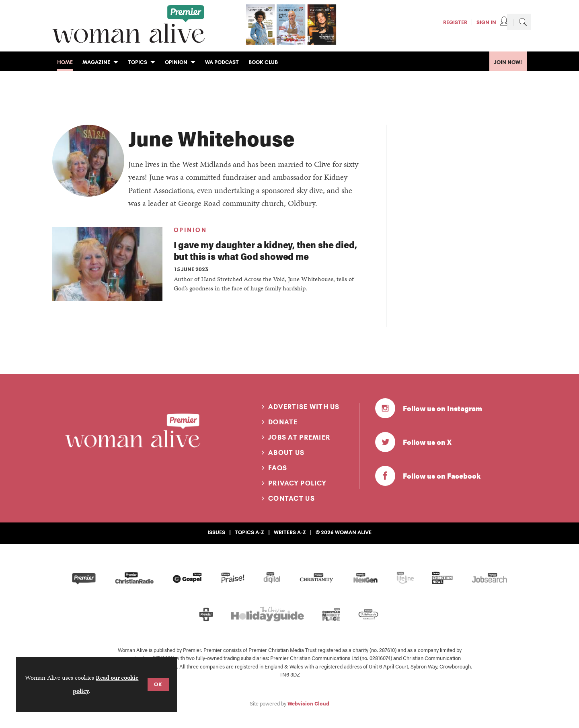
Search (523, 22)
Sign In (486, 22)
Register (455, 22)
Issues (216, 532)
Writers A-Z (290, 532)
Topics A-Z (249, 532)
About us (286, 452)
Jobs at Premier (299, 437)
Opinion (190, 230)
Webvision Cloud (308, 703)
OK (158, 684)
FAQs (278, 468)
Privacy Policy (297, 483)
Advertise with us (304, 407)
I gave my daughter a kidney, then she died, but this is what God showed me (265, 250)
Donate (283, 422)
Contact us (292, 498)
